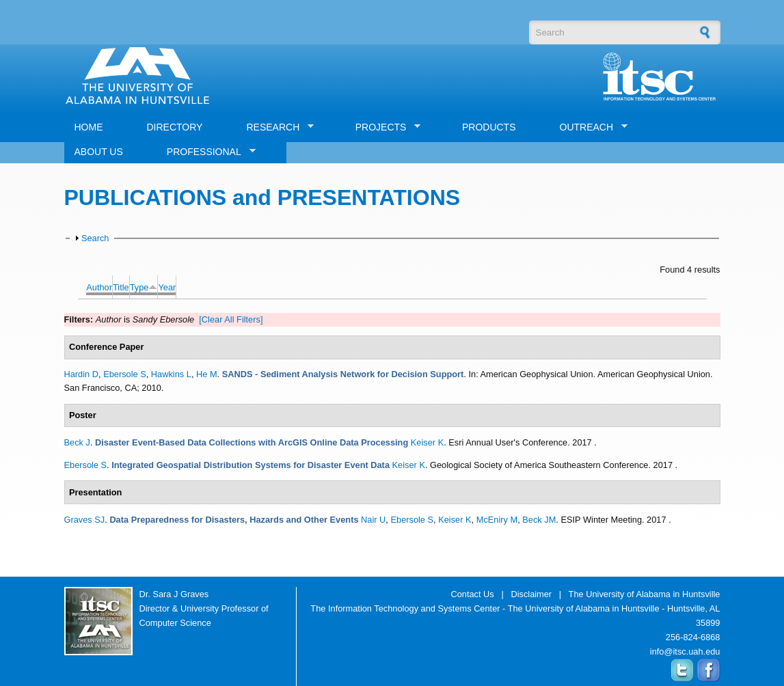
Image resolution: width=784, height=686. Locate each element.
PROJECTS (383, 127)
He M (207, 374)
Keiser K (427, 442)
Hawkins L (171, 374)
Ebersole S (125, 374)
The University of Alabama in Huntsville (645, 594)
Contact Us (472, 594)
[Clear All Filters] (231, 319)
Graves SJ (85, 520)
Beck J (77, 442)
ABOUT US (99, 152)
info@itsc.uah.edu (685, 651)
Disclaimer (531, 594)
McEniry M (497, 520)
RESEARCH (275, 127)
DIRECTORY (175, 127)
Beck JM (539, 520)
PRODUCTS (489, 127)
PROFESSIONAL (206, 152)
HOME (89, 127)
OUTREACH (589, 127)
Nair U (373, 520)
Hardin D (82, 374)
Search (95, 238)
